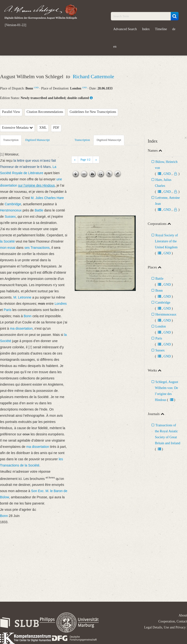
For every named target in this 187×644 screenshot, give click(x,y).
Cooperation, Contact (173, 621)
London (161, 326)
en (115, 47)
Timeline (161, 29)
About (183, 615)
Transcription (11, 140)
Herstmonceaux (166, 314)
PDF (56, 128)
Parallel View (11, 112)
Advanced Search (125, 29)
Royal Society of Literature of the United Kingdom (166, 241)
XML (43, 128)
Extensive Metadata (17, 128)
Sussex (160, 350)
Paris (159, 338)
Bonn (159, 291)
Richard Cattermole (93, 76)
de (174, 29)
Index (146, 29)
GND (36, 88)
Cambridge (163, 303)
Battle (159, 279)
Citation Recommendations (45, 112)
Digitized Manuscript (37, 140)
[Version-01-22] (15, 25)
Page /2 (85, 160)
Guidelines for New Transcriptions (93, 112)
